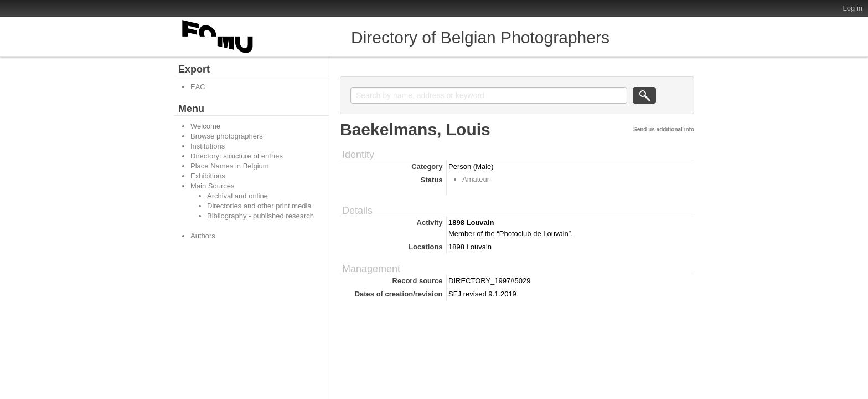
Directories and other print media (259, 206)
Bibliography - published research (260, 216)
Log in (853, 8)
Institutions (208, 146)
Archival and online (237, 196)
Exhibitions (208, 176)
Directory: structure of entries (237, 156)
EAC (198, 87)
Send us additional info (664, 129)
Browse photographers (227, 136)
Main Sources (212, 186)
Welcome (205, 126)
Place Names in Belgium (230, 166)
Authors (203, 236)
